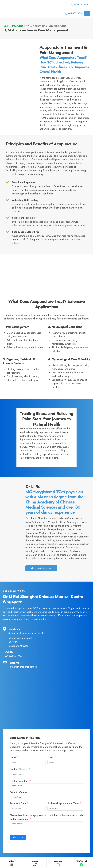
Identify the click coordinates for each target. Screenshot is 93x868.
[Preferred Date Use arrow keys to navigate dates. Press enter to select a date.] (28, 818)
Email (51, 767)
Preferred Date (18, 813)
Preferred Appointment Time (63, 813)
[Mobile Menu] (87, 13)
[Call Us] (46, 664)
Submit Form (18, 847)
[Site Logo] (23, 4)
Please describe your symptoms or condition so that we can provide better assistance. (46, 827)
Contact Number (19, 778)
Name (13, 767)
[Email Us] (46, 674)
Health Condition (19, 790)
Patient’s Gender (19, 802)
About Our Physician (41, 578)
